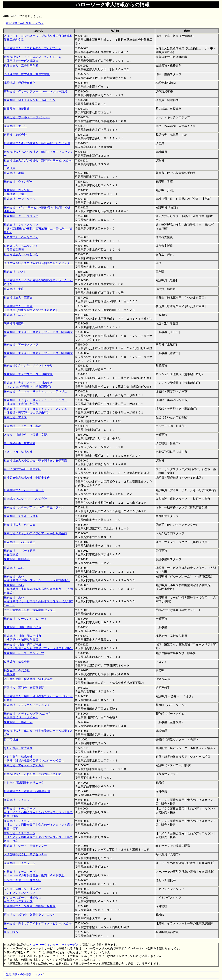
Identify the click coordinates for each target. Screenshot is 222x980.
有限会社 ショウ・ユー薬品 (22, 426)
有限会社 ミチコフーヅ (20, 800)
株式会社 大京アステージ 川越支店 (28, 374)
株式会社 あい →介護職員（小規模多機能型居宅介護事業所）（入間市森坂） (38, 589)
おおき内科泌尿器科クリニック (24, 783)
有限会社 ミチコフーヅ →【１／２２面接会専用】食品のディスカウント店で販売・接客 (38, 812)
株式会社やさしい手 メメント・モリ (28, 366)
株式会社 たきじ (15, 272)
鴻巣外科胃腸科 (14, 323)
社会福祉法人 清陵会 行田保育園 (27, 791)
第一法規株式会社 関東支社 (22, 469)
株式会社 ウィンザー (18, 182)
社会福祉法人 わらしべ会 (21, 254)
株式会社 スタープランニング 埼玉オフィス (34, 507)
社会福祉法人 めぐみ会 (20, 525)
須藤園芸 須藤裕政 (17, 109)
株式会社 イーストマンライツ (24, 653)
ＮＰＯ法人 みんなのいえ (21, 237)
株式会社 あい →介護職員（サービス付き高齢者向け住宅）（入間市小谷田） (38, 601)
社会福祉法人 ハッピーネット (24, 490)
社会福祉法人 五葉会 (18, 298)
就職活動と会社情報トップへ (24, 23)
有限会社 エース (15, 126)
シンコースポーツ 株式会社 (22, 880)
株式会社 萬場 (14, 173)
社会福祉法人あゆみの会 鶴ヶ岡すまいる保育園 (35, 461)
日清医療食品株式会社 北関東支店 (27, 478)
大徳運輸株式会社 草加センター (25, 854)
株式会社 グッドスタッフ (21, 216)
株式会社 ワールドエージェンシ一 (27, 117)
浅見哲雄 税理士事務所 (20, 83)
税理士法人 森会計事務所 (21, 66)
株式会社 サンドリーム (20, 199)
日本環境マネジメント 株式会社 (25, 499)
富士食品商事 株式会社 (20, 443)
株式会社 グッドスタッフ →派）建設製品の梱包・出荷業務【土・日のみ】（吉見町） (38, 228)
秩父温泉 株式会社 (17, 662)
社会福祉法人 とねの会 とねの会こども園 (33, 774)
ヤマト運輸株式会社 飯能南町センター (30, 610)
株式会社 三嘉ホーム (18, 722)
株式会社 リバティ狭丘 (20, 542)
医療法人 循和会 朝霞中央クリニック (30, 915)
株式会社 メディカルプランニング (27, 705)
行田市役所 (11, 739)
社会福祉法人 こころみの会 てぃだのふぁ (33, 48)
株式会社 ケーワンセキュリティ (25, 619)
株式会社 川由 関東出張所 (22, 627)
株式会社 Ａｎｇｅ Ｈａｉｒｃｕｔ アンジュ (35, 391)
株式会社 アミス (15, 417)
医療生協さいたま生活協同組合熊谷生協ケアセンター (38, 263)
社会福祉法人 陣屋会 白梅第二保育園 (30, 906)
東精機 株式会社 (15, 135)
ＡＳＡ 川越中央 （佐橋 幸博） (27, 435)
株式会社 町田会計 (17, 559)
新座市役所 (11, 932)
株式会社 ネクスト (17, 315)
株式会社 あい (14, 568)
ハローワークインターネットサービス (54, 945)
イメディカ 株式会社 (18, 452)
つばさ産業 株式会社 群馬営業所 (27, 74)
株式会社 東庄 (14, 289)
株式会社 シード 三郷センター (25, 846)
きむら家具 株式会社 (18, 748)
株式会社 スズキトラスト (21, 516)
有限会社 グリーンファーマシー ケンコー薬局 (35, 91)
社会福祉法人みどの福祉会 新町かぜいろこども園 (37, 143)
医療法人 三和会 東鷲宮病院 (24, 688)
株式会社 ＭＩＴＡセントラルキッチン (30, 100)
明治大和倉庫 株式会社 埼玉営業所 (28, 679)
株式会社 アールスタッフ (21, 345)
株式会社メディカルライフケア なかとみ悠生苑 (35, 533)
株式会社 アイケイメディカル (24, 765)
